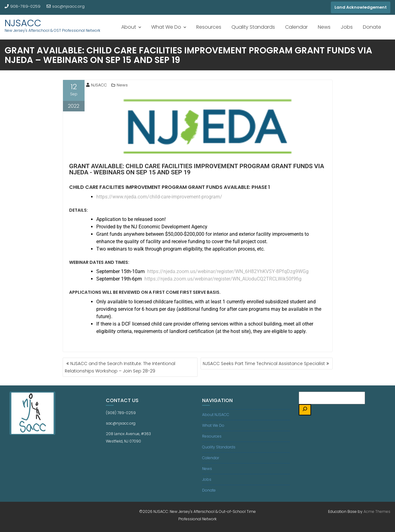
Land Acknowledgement (361, 7)
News (324, 27)
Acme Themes (377, 511)
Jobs (347, 27)
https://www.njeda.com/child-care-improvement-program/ (159, 197)
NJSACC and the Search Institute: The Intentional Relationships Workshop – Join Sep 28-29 (120, 367)
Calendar (296, 27)
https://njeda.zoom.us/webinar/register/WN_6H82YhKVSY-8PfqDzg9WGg (228, 271)
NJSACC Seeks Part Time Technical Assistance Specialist (264, 364)
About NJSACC (216, 415)
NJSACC (23, 23)
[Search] (305, 410)
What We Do (166, 27)
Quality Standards (253, 27)
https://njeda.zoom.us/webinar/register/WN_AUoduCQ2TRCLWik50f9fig (223, 279)
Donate (372, 27)
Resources (209, 27)
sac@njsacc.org (66, 6)
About (129, 27)
